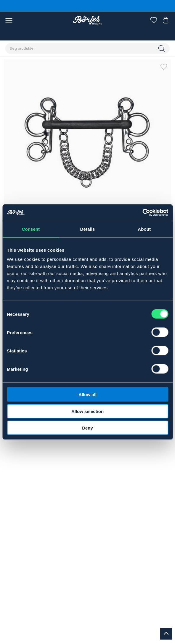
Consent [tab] (31, 229)
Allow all (87, 395)
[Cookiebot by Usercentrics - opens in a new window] (142, 213)
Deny (87, 428)
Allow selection (87, 411)
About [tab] (144, 229)
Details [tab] (88, 229)
